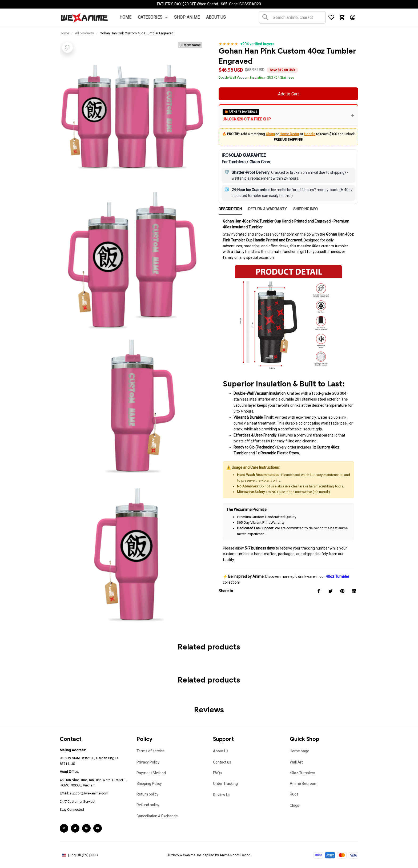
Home (64, 33)
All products (84, 33)
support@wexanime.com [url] (89, 793)
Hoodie (310, 134)
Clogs (270, 134)
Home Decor (289, 134)
